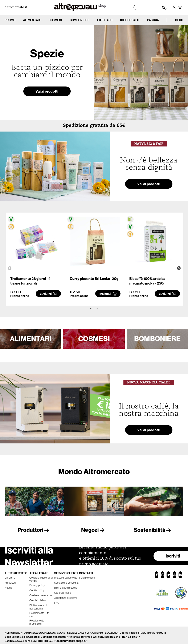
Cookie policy (37, 588)
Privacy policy (37, 583)
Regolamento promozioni (37, 620)
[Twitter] (168, 572)
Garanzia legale (63, 590)
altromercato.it (16, 7)
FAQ (57, 601)
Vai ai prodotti (47, 93)
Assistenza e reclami (65, 595)
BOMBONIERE (157, 339)
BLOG (179, 20)
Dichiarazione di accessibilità (38, 605)
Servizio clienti (87, 575)
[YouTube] (174, 572)
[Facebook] (156, 572)
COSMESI (94, 339)
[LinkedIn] (180, 572)
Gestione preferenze (41, 593)
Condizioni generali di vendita (41, 577)
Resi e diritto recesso (66, 585)
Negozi (94, 530)
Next (179, 268)
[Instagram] (162, 572)
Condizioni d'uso (38, 598)
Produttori (34, 530)
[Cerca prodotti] (151, 7)
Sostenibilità (154, 530)
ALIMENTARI (31, 339)
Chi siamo (10, 575)
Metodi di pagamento (66, 575)
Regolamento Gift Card (39, 612)
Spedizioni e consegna (66, 580)
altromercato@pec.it (73, 639)
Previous (10, 268)
